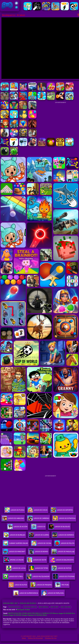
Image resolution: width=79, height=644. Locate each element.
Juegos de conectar (30, 607)
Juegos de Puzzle (28, 603)
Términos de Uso (51, 638)
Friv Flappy (55, 607)
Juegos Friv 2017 (7, 6)
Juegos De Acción (17, 527)
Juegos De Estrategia (64, 519)
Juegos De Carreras (38, 519)
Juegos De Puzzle (15, 511)
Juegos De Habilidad (13, 519)
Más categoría (66, 607)
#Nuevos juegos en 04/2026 (62, 613)
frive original (44, 607)
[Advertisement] (60, 117)
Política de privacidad (35, 638)
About (24, 638)
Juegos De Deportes (62, 511)
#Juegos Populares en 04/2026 (32, 615)
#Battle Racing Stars (18, 613)
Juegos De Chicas (38, 511)
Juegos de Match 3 (14, 607)
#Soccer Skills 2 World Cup (40, 613)
